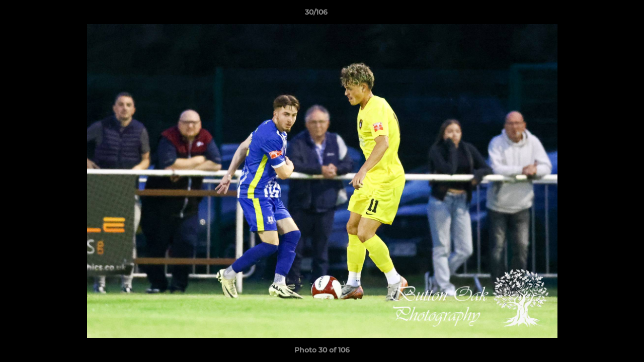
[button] (602, 15)
